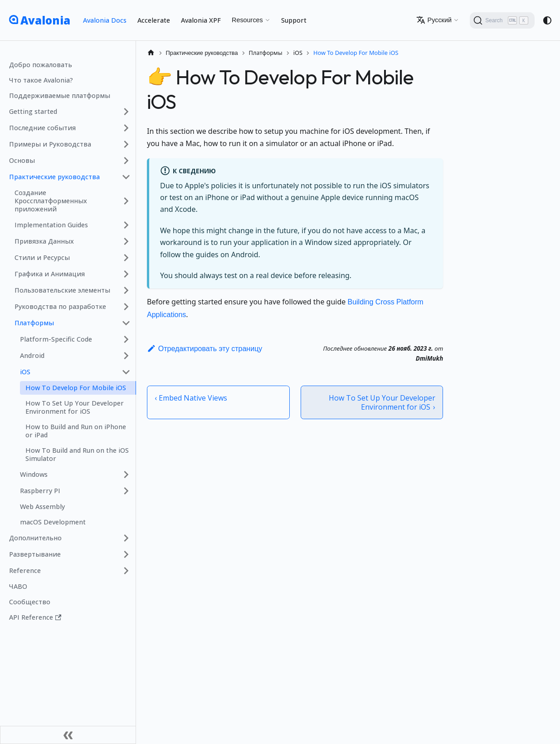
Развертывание (35, 554)
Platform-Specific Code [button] (56, 339)
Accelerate (154, 20)
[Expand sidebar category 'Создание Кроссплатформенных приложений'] (126, 201)
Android (32, 355)
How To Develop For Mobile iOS (76, 388)
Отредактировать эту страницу (205, 349)
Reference (25, 570)
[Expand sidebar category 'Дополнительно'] (126, 538)
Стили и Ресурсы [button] (42, 257)
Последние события (42, 128)
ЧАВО (18, 586)
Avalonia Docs (105, 20)
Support (294, 20)
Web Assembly (42, 507)
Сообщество (30, 602)
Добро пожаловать (41, 65)
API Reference (35, 617)
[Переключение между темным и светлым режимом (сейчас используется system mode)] (547, 20)
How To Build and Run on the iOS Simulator (77, 454)
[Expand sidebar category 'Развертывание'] (126, 554)
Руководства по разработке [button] (60, 306)
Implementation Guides (51, 225)
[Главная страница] (151, 53)
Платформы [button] (34, 323)
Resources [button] (247, 20)
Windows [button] (34, 474)
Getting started (33, 111)
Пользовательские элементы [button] (62, 290)
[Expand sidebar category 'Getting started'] (126, 112)
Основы (22, 160)
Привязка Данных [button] (44, 241)
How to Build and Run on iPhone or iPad (76, 431)
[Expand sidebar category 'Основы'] (126, 161)
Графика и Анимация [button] (50, 274)
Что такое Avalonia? (41, 80)
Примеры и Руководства (50, 144)
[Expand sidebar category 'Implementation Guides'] (126, 225)
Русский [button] (434, 20)
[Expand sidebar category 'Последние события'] (126, 128)
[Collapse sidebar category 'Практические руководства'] (126, 177)
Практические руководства (54, 177)
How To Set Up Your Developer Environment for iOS (75, 407)
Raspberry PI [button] (40, 491)
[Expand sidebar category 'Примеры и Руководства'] (126, 144)
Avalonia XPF (201, 20)
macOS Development (53, 522)
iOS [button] (25, 372)
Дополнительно (35, 538)
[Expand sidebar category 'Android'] (126, 356)
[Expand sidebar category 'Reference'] (126, 571)
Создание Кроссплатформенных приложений (51, 201)
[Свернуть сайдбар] (68, 735)
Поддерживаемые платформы (60, 95)
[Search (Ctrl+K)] (502, 20)
